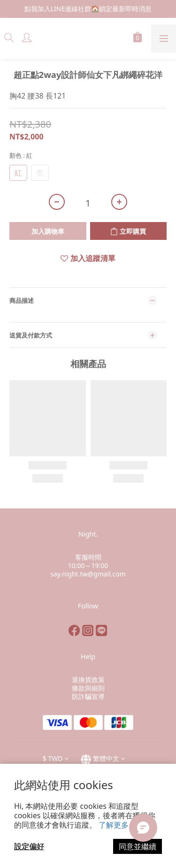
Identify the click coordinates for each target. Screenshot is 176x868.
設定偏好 (29, 846)
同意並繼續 (138, 846)
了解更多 (114, 825)
